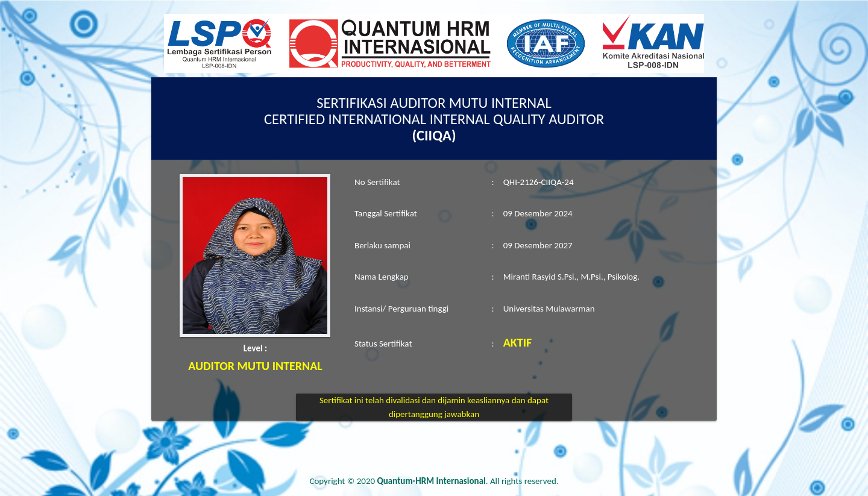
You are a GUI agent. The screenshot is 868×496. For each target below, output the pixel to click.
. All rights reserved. (468, 481)
